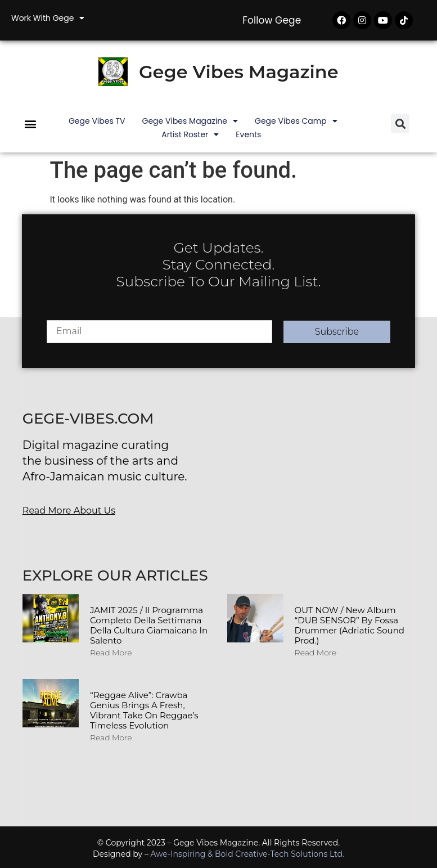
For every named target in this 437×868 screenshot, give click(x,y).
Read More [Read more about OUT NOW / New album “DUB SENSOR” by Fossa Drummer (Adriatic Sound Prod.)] (316, 653)
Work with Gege (48, 18)
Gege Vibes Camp (296, 121)
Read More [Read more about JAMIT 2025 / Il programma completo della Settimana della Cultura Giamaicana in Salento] (111, 653)
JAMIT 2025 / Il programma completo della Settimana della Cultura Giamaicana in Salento (149, 625)
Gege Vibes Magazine (239, 72)
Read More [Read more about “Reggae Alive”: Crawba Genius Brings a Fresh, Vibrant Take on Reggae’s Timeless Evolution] (111, 737)
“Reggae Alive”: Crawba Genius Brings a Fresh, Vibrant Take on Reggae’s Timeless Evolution (144, 710)
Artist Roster (190, 134)
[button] (30, 123)
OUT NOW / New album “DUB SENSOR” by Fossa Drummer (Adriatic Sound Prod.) (350, 625)
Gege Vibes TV (97, 121)
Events (248, 134)
